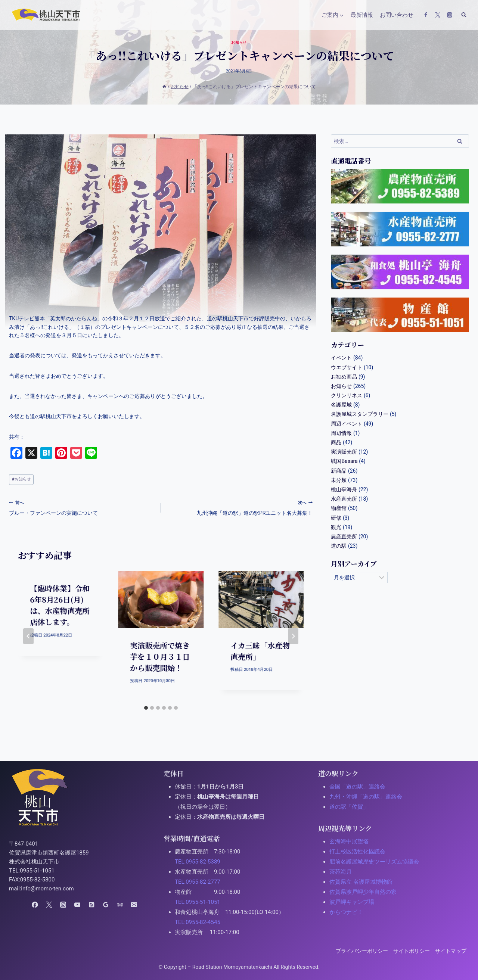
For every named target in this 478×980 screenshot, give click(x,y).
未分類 (339, 480)
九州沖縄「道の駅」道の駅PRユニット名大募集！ (240, 507)
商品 (336, 442)
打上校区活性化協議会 (357, 852)
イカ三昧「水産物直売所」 (260, 651)
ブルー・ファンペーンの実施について (82, 507)
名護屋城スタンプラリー (360, 414)
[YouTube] (77, 905)
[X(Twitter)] (438, 15)
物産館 (339, 508)
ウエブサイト (347, 367)
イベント (341, 358)
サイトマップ (451, 951)
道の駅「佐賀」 (349, 807)
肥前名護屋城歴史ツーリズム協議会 (374, 862)
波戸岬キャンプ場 (352, 902)
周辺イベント (347, 424)
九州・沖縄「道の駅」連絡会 (366, 797)
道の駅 (339, 546)
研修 (336, 518)
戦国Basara (344, 461)
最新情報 (362, 15)
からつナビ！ (346, 912)
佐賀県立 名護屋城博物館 (361, 882)
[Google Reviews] (105, 905)
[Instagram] (450, 15)
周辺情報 (341, 433)
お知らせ (239, 42)
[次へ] (293, 636)
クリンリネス (347, 395)
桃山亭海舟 (344, 489)
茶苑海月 (341, 872)
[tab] (146, 708)
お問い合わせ (397, 15)
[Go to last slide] (28, 636)
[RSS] (91, 905)
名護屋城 (341, 405)
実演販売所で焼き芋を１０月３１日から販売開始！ (160, 657)
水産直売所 (344, 499)
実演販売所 (344, 452)
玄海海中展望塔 (349, 841)
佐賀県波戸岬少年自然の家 (363, 892)
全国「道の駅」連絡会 (357, 787)
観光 (336, 527)
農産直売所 (344, 536)
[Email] (134, 905)
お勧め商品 (344, 377)
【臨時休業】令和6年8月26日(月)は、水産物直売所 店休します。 (63, 605)
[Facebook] (426, 15)
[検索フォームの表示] (464, 15)
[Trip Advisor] (120, 905)
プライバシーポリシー (362, 951)
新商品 (339, 471)
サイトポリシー (412, 951)
